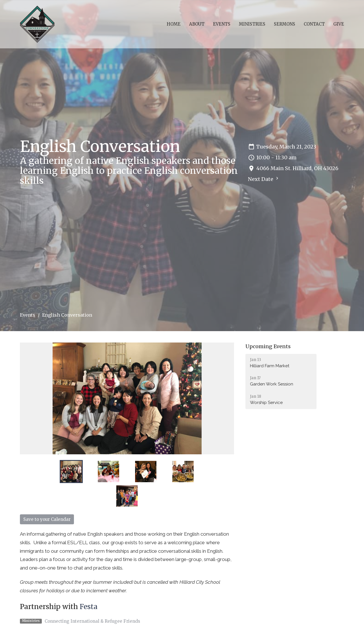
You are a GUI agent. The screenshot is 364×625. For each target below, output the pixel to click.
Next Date (264, 179)
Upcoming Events (268, 346)
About (197, 24)
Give (339, 24)
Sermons (285, 24)
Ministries (252, 24)
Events (222, 24)
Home (174, 24)
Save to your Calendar (47, 519)
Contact (314, 24)
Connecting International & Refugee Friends (92, 621)
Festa (89, 607)
